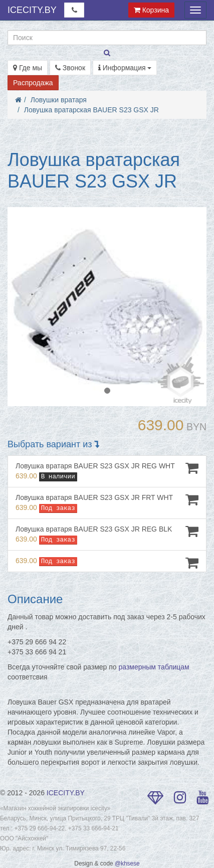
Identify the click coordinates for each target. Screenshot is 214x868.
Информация (125, 68)
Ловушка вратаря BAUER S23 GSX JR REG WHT (107, 471)
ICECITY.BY (32, 10)
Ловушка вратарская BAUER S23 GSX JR (91, 110)
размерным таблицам (154, 667)
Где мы (28, 68)
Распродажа (33, 83)
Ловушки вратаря (59, 100)
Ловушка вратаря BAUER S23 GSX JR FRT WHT (107, 503)
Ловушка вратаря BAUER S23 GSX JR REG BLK (107, 534)
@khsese (127, 863)
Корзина (151, 10)
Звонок (70, 68)
